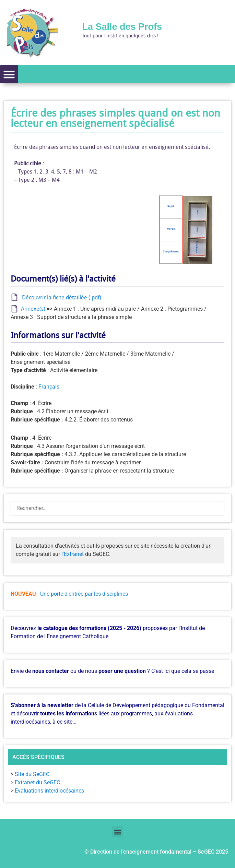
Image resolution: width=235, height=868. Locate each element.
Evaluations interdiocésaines (49, 791)
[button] (9, 74)
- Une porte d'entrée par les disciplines (83, 594)
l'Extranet (73, 554)
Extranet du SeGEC (37, 782)
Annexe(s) (32, 309)
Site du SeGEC (32, 774)
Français (49, 387)
